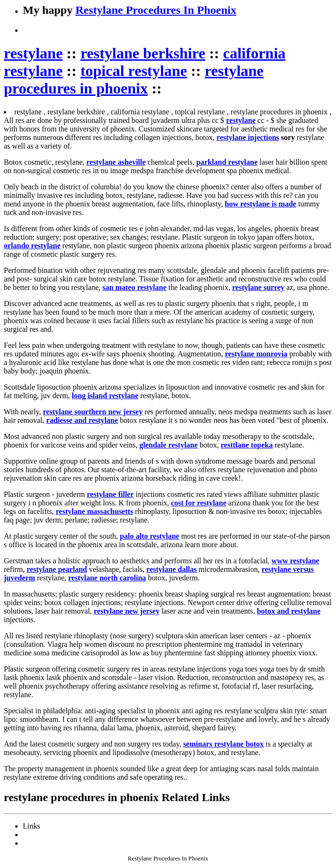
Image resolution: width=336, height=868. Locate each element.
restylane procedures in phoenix (134, 79)
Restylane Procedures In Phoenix (156, 10)
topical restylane (134, 71)
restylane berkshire (143, 53)
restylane (33, 53)
